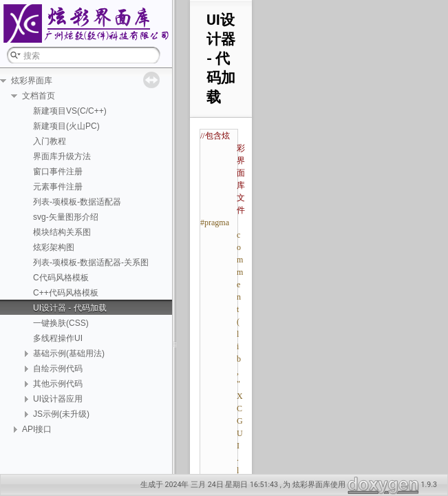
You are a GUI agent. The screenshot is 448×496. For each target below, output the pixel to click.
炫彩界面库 (32, 81)
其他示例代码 (58, 384)
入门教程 (50, 141)
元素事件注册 (58, 187)
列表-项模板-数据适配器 (77, 202)
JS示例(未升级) (61, 414)
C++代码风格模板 (66, 293)
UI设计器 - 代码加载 (70, 308)
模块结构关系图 (62, 232)
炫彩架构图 (54, 247)
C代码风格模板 (61, 278)
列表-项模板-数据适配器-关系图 (91, 262)
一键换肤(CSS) (61, 323)
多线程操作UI (58, 338)
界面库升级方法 (62, 156)
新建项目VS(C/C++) (70, 111)
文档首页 (39, 96)
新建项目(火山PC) (66, 126)
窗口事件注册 (58, 172)
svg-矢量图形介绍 (66, 217)
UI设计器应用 (58, 399)
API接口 (37, 429)
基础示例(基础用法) (69, 353)
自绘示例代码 (58, 369)
